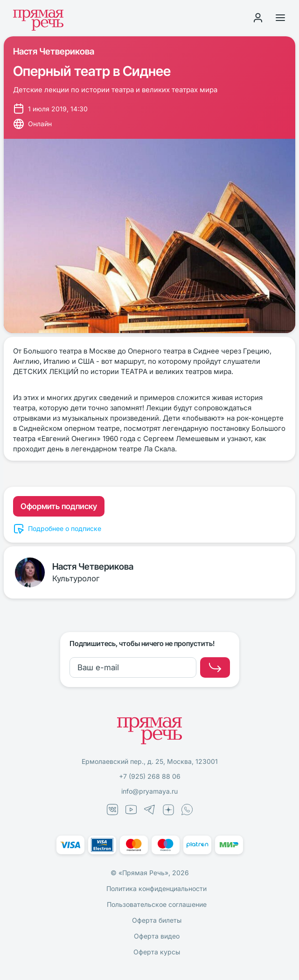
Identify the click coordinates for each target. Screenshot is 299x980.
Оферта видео (157, 936)
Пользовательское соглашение (157, 904)
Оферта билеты (157, 920)
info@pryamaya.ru (149, 791)
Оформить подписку (59, 506)
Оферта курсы (157, 952)
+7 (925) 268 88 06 (150, 776)
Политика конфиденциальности (156, 888)
